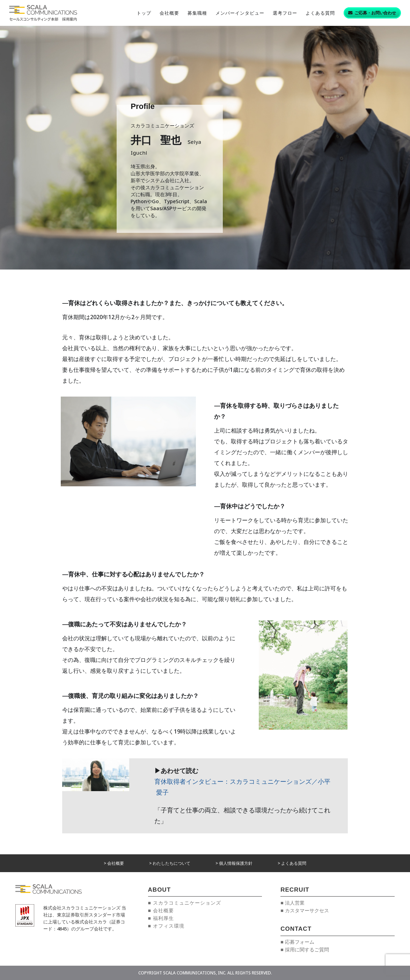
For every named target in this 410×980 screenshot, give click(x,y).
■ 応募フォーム (297, 942)
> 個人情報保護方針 (234, 863)
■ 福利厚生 (161, 918)
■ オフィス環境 (166, 926)
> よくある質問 (292, 863)
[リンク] (43, 13)
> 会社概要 (114, 863)
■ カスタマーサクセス (305, 910)
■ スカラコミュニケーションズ (185, 903)
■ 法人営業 (292, 903)
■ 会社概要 (161, 910)
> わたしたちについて (170, 863)
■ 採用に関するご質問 (305, 949)
